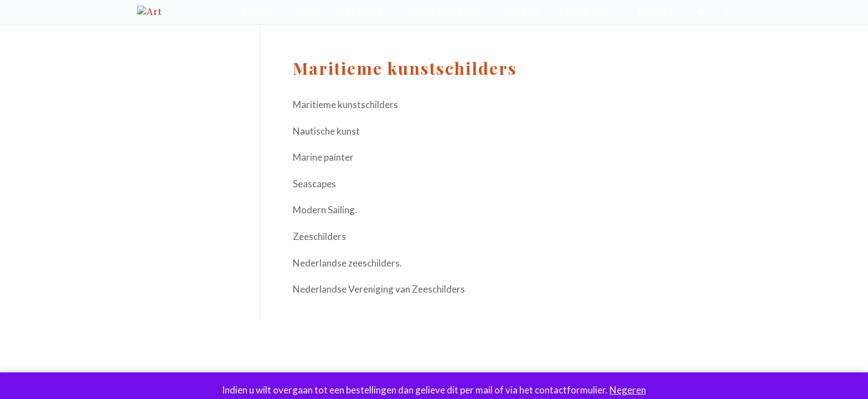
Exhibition (588, 14)
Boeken (521, 14)
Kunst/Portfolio (443, 14)
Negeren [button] (628, 390)
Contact (655, 14)
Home (257, 14)
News (308, 14)
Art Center (359, 14)
